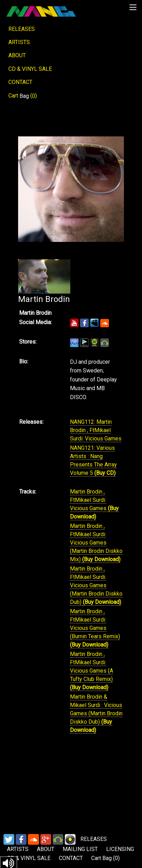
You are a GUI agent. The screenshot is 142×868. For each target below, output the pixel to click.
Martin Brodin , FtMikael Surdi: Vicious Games (89, 500)
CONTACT (20, 82)
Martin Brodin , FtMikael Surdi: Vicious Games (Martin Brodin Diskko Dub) (96, 585)
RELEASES (22, 29)
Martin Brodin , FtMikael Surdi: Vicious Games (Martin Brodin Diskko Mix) (96, 543)
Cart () (23, 96)
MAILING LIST (80, 849)
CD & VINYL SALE (30, 69)
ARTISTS (19, 42)
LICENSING (120, 849)
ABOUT (17, 55)
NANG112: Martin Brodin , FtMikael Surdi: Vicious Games (96, 430)
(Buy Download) (101, 559)
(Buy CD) (105, 473)
